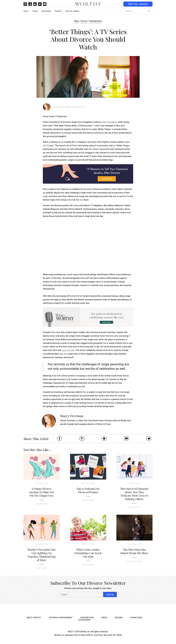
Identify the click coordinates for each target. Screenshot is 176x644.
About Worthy (34, 618)
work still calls (68, 350)
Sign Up (110, 594)
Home (26, 11)
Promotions (136, 618)
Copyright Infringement (61, 618)
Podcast (58, 11)
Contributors (87, 618)
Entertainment (95, 21)
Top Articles (46, 11)
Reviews (119, 618)
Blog (76, 21)
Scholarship (84, 620)
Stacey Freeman (63, 107)
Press (104, 618)
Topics (35, 11)
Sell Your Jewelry (138, 4)
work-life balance (109, 122)
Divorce (84, 21)
